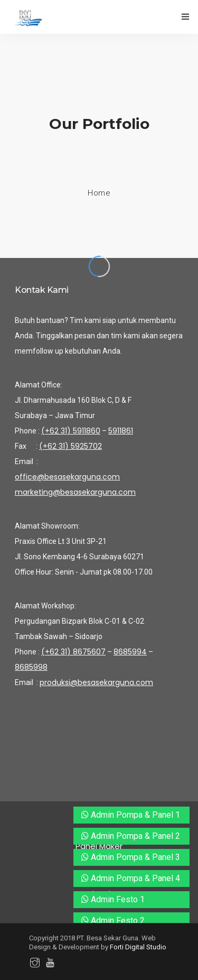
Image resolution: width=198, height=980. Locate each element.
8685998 (31, 667)
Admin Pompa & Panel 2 (131, 836)
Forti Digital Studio (138, 947)
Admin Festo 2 (113, 921)
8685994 (130, 652)
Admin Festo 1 (113, 899)
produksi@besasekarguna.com (96, 682)
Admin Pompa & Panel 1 (131, 815)
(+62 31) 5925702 (70, 446)
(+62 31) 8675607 (73, 652)
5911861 (121, 431)
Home (99, 193)
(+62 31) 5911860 (71, 431)
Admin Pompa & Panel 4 (131, 878)
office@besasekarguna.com (67, 477)
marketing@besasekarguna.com (75, 492)
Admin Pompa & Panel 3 (131, 857)
